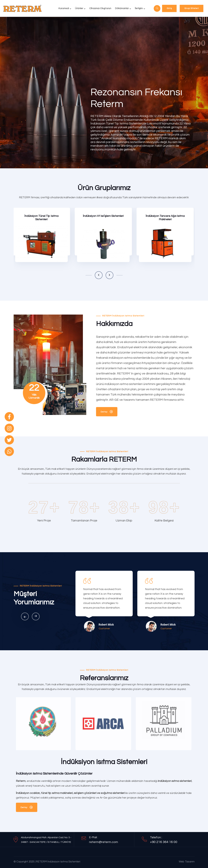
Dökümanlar (122, 8)
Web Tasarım (187, 862)
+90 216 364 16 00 (164, 842)
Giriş (169, 8)
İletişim (139, 8)
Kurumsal (64, 8)
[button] (99, 275)
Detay (107, 412)
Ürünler (79, 8)
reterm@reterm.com (104, 842)
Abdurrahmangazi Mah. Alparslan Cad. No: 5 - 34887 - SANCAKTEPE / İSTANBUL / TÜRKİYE (46, 840)
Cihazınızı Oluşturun (100, 8)
